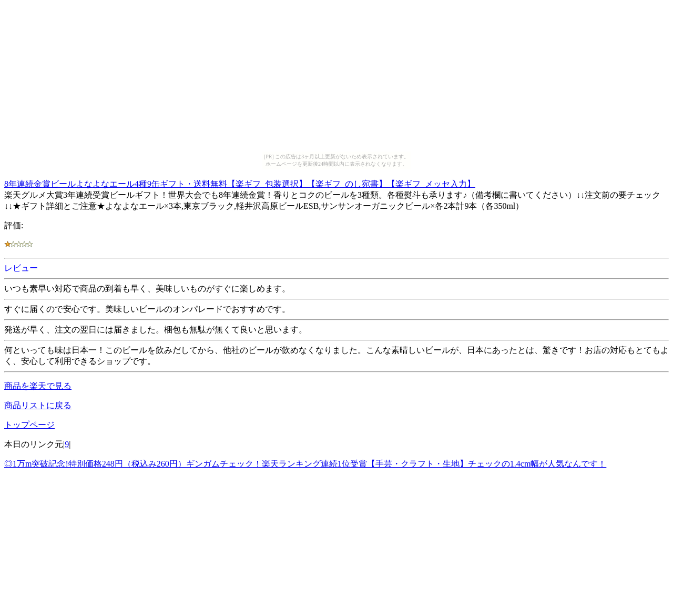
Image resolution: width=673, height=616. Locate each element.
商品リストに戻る (38, 405)
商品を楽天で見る (38, 386)
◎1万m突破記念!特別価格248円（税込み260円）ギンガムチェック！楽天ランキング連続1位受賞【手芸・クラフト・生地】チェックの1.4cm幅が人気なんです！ (305, 464)
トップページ (29, 425)
